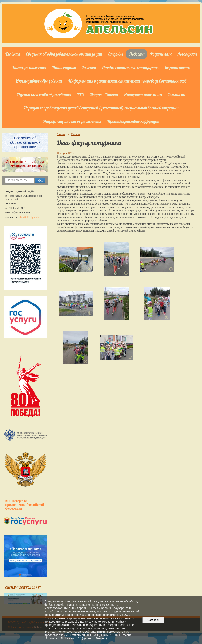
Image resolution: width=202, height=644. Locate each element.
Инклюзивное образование (39, 81)
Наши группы (64, 67)
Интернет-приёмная (143, 94)
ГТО (81, 94)
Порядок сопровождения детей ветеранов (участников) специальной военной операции (101, 108)
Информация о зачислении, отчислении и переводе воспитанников (127, 81)
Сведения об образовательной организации (64, 54)
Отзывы (115, 54)
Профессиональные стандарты (130, 67)
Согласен (153, 620)
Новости (137, 54)
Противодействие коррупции (133, 121)
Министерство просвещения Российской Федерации (25, 505)
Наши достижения (29, 67)
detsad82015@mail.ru (29, 217)
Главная (13, 54)
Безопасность (177, 67)
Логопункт (187, 54)
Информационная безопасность (72, 121)
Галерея (89, 67)
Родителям (161, 54)
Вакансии (177, 94)
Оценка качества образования (44, 94)
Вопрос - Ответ (104, 94)
